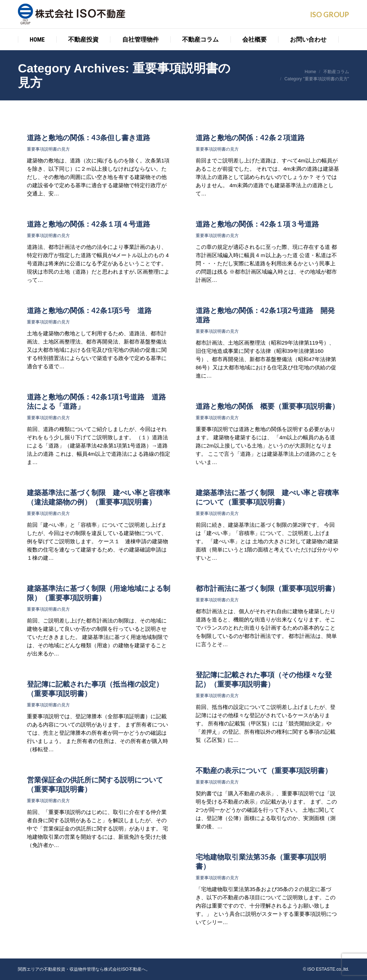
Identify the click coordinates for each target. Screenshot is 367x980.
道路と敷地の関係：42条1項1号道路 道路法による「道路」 (96, 401)
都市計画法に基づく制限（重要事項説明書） (267, 588)
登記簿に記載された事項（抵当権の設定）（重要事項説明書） (95, 688)
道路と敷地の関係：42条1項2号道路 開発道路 (265, 315)
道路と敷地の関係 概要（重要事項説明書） (267, 406)
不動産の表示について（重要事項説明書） (264, 770)
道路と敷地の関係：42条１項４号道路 (89, 224)
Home (310, 72)
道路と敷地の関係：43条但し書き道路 (89, 137)
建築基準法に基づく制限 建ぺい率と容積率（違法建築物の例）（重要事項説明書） (99, 497)
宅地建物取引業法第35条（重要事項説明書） (261, 861)
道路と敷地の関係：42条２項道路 (250, 137)
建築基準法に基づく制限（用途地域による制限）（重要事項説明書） (99, 593)
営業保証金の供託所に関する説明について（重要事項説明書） (95, 784)
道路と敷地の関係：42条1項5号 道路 (89, 310)
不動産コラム (336, 72)
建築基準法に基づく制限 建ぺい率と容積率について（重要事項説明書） (267, 497)
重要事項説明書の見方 (48, 149)
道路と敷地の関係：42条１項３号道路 (257, 224)
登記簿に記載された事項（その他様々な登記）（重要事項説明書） (264, 679)
